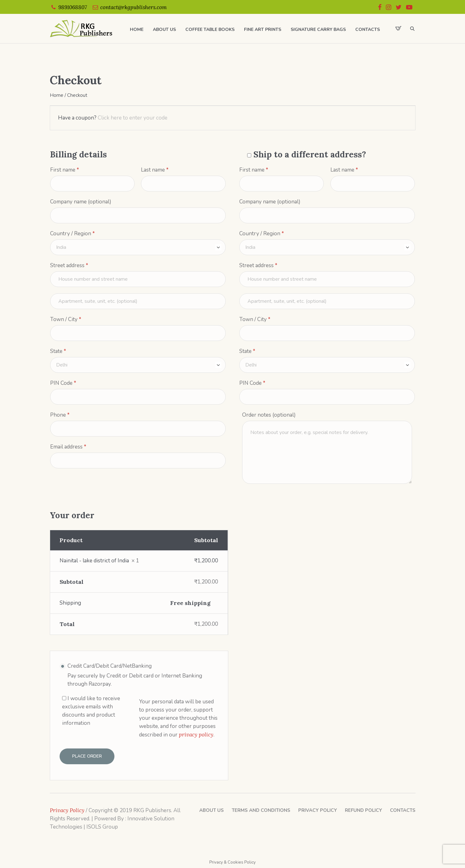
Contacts (403, 810)
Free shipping (190, 603)
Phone (60, 415)
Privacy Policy (318, 810)
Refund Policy (363, 810)
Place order (87, 756)
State (58, 351)
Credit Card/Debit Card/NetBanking (110, 666)
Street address (69, 266)
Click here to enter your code (133, 118)
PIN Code (63, 383)
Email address (68, 447)
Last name (155, 170)
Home (57, 95)
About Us (212, 810)
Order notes (269, 415)
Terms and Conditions (261, 810)
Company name (81, 202)
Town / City (66, 320)
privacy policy (196, 735)
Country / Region (73, 234)
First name (65, 170)
